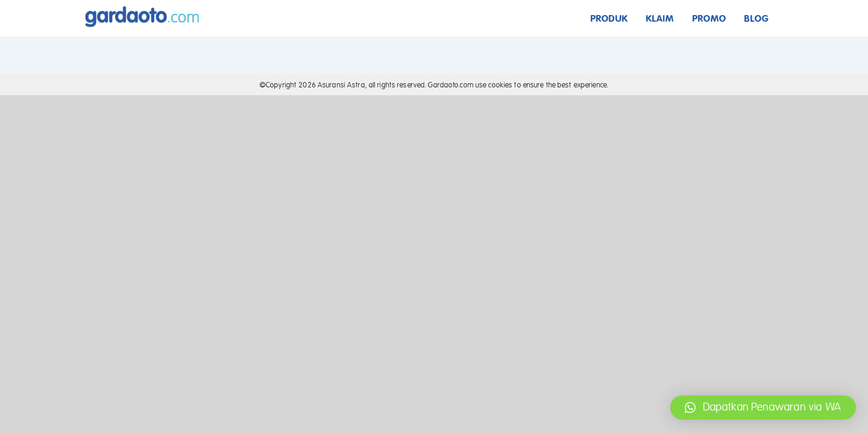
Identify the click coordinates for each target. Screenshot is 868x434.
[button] (763, 407)
